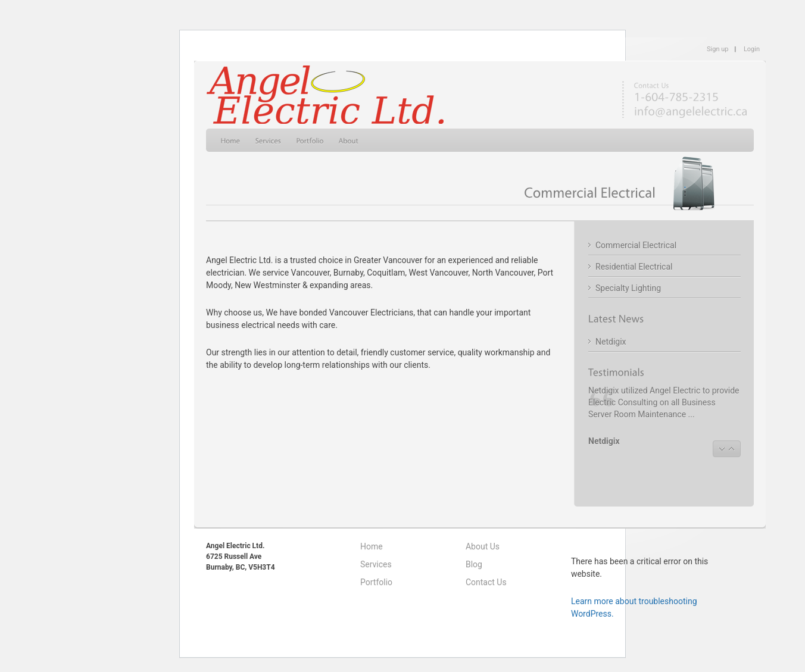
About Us (483, 546)
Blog (474, 564)
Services (376, 564)
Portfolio (376, 582)
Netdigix (611, 342)
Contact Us (486, 582)
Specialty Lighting (628, 288)
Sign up (717, 49)
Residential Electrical (634, 267)
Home (372, 546)
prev (722, 449)
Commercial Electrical (636, 245)
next (732, 449)
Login (752, 49)
